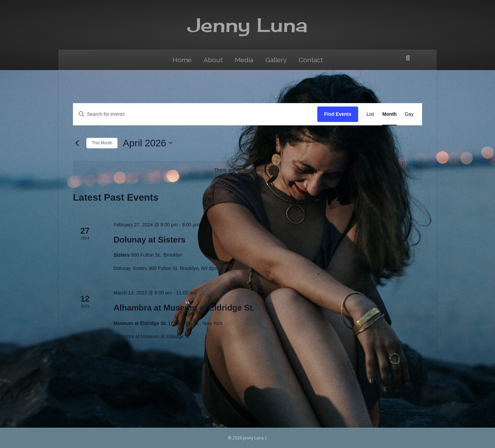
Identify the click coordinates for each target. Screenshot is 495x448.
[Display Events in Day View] (409, 114)
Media (244, 60)
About (213, 60)
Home (182, 60)
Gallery (276, 60)
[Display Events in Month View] (389, 114)
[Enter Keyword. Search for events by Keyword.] (195, 114)
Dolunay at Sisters (149, 240)
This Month (102, 143)
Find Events (338, 114)
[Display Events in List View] (370, 114)
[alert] (247, 170)
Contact (311, 60)
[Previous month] (77, 143)
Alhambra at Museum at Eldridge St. (184, 308)
